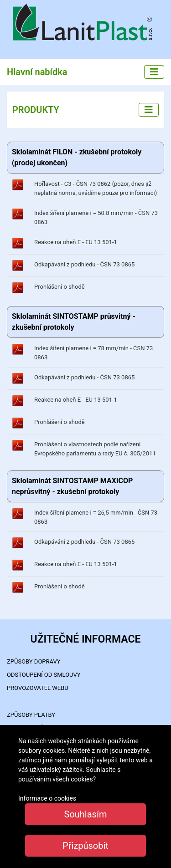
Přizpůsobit (85, 846)
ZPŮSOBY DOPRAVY (34, 661)
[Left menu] (149, 110)
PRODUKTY (36, 110)
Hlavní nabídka (37, 72)
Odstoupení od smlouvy (44, 675)
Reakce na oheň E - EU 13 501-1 (76, 242)
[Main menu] (154, 72)
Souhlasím (86, 814)
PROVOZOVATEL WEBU (38, 688)
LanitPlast (86, 23)
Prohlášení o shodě (60, 287)
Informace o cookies (47, 798)
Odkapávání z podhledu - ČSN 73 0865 (84, 264)
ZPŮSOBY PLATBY (31, 715)
